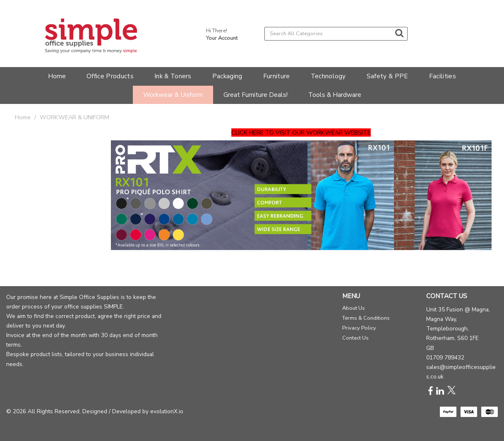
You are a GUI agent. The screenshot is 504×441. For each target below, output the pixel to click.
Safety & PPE (388, 76)
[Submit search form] (399, 33)
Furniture (277, 76)
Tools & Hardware (335, 95)
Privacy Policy (359, 328)
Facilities (443, 76)
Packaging (227, 76)
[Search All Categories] (336, 34)
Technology (328, 76)
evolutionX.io (167, 411)
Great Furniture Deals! (256, 95)
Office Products (110, 76)
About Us (354, 308)
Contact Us (355, 338)
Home (57, 76)
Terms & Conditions (366, 318)
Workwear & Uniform (173, 95)
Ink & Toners (173, 76)
